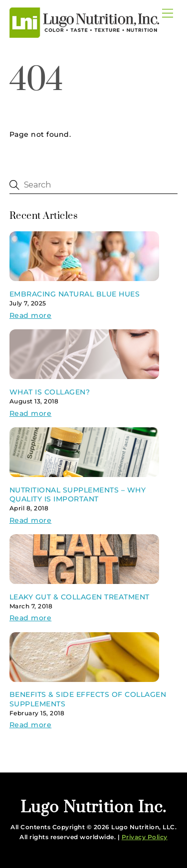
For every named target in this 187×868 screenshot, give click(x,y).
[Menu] (168, 14)
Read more (31, 315)
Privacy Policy (145, 837)
